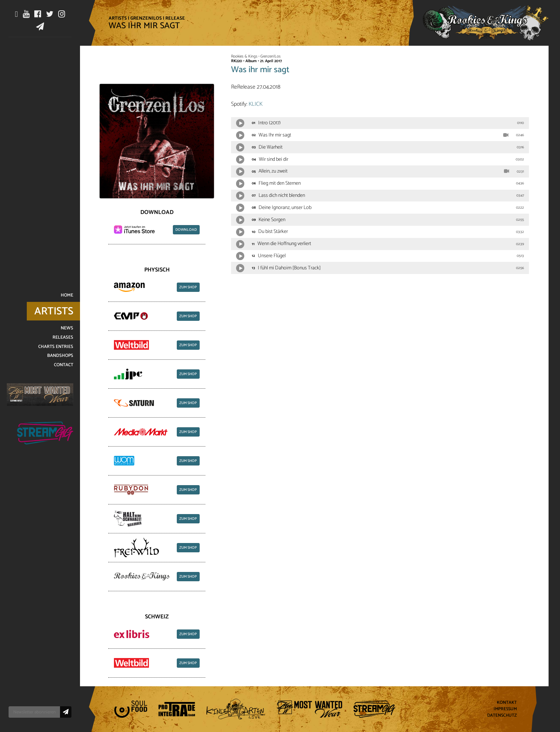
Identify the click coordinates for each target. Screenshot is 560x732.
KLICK (256, 104)
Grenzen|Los (146, 18)
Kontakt (507, 703)
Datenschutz (502, 715)
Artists (118, 18)
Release (175, 18)
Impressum (505, 709)
